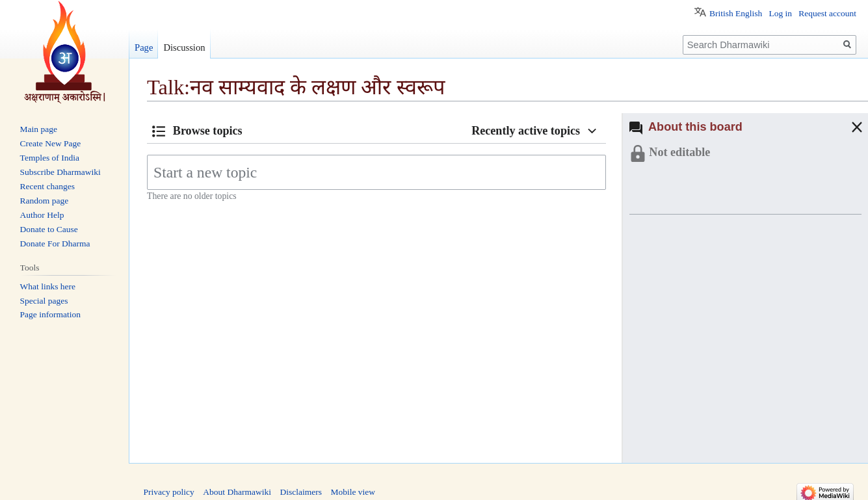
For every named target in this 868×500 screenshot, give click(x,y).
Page (144, 47)
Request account (827, 13)
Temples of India (50, 158)
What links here (48, 286)
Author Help (42, 215)
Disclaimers (300, 492)
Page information (50, 314)
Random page (45, 201)
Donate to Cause (49, 229)
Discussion (184, 47)
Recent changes (47, 186)
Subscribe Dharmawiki (60, 172)
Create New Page (51, 143)
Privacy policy (169, 492)
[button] (844, 127)
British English (736, 13)
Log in (780, 13)
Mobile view (353, 492)
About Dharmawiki (237, 492)
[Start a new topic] (376, 172)
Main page (39, 129)
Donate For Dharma (55, 243)
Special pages (44, 301)
